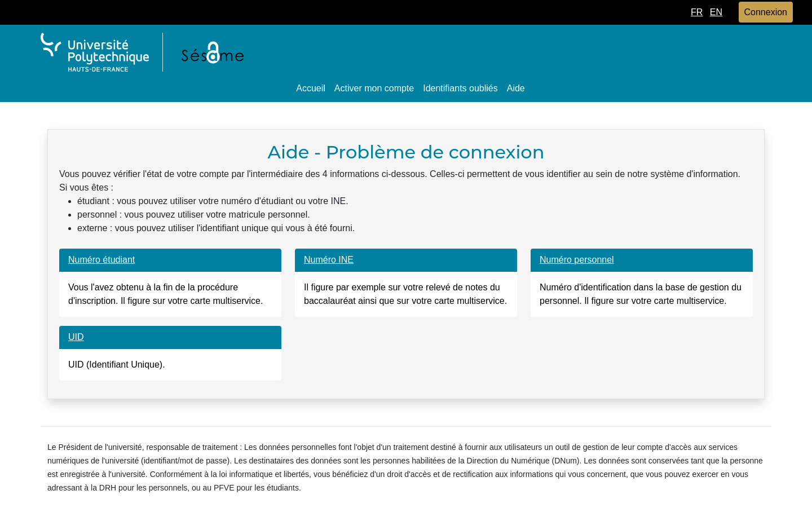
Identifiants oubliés (460, 88)
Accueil (311, 88)
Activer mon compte (374, 88)
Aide (516, 88)
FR (697, 12)
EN (716, 12)
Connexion (766, 12)
